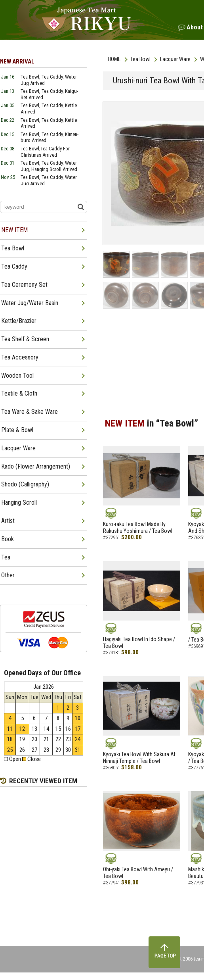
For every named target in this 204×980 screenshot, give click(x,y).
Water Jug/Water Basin (30, 303)
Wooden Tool (17, 376)
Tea (6, 557)
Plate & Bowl (17, 430)
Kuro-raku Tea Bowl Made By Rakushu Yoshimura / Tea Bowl (138, 527)
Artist (8, 521)
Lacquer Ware (175, 59)
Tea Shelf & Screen (25, 339)
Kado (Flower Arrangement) (36, 466)
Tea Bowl (140, 59)
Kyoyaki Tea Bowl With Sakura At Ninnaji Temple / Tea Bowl (139, 758)
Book (8, 539)
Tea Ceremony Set (24, 285)
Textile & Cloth (19, 393)
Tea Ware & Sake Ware (30, 412)
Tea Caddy (14, 266)
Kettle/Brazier (19, 321)
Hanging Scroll (19, 502)
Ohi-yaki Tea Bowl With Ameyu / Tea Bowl (138, 873)
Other (8, 575)
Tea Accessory (20, 357)
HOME (114, 59)
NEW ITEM (14, 230)
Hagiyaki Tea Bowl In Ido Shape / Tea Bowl (139, 643)
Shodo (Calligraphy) (25, 484)
